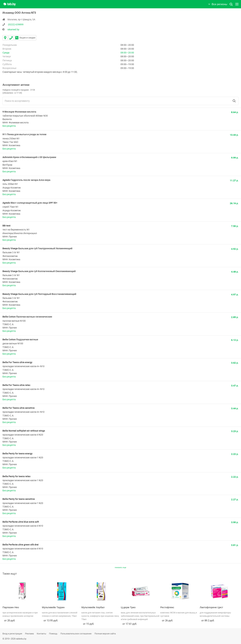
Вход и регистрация (12, 634)
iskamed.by (13, 29)
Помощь (53, 634)
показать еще (121, 567)
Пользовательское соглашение (76, 634)
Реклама (29, 634)
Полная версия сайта (105, 634)
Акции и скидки (25, 38)
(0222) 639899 (16, 24)
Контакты (41, 634)
